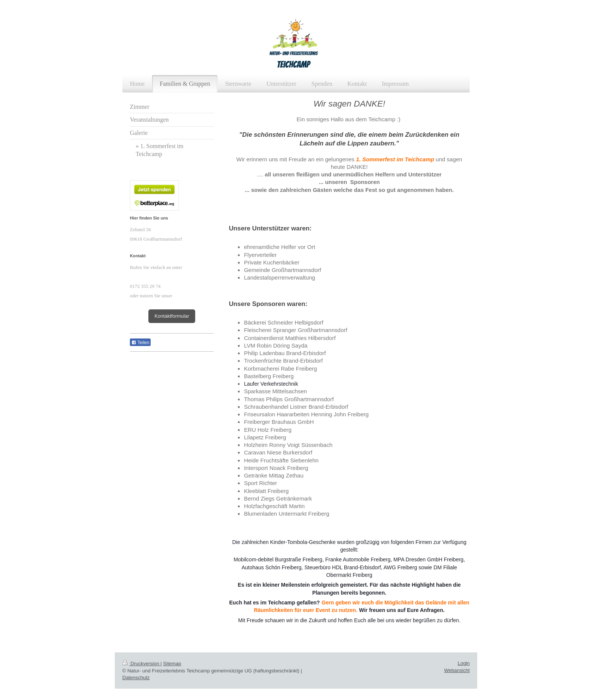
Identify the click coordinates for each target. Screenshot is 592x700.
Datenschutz (136, 678)
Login (464, 663)
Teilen (140, 343)
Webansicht (457, 670)
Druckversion (141, 664)
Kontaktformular (172, 316)
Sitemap (172, 664)
